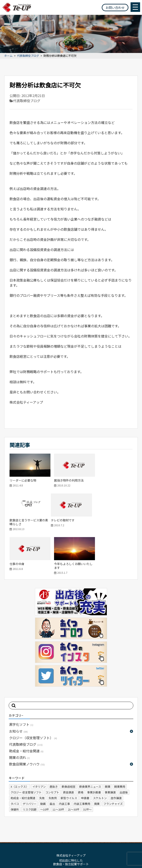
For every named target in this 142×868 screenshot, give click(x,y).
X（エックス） (20, 744)
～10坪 (45, 767)
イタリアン (39, 744)
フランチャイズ (113, 761)
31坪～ (87, 767)
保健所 (15, 767)
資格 (81, 750)
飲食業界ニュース (90, 744)
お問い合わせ (115, 8)
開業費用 (120, 744)
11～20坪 (58, 767)
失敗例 (53, 755)
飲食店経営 (69, 744)
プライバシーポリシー (82, 836)
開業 (108, 744)
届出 (52, 761)
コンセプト (52, 750)
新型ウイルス (69, 755)
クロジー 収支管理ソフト (26, 750)
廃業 (97, 761)
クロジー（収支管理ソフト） (33, 695)
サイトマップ (55, 836)
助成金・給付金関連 (26, 708)
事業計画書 (94, 750)
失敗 (42, 755)
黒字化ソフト (21, 682)
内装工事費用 (82, 761)
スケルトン (100, 755)
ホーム (8, 56)
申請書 (85, 755)
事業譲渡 (110, 750)
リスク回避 (30, 767)
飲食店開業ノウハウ (27, 722)
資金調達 (68, 750)
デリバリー (30, 761)
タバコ (15, 761)
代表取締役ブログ (28, 56)
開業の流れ (19, 715)
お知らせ (18, 689)
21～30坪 (74, 767)
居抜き (54, 744)
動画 (43, 761)
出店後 (124, 750)
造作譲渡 (116, 755)
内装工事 (64, 761)
